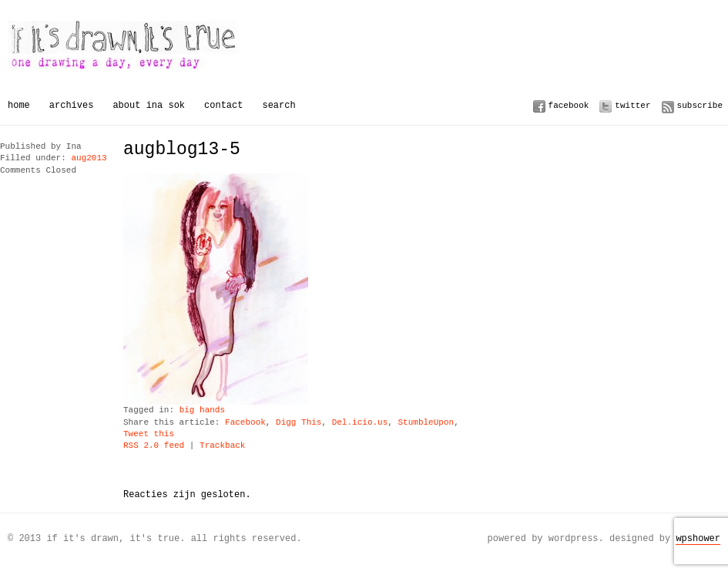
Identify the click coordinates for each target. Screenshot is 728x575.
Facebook (569, 105)
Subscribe (700, 105)
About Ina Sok (149, 105)
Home (19, 105)
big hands (202, 410)
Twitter (632, 105)
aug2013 (89, 158)
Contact (223, 105)
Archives (72, 105)
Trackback (222, 446)
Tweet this (149, 434)
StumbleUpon (426, 423)
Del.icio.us (360, 423)
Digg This (299, 423)
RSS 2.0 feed (154, 446)
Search (278, 105)
